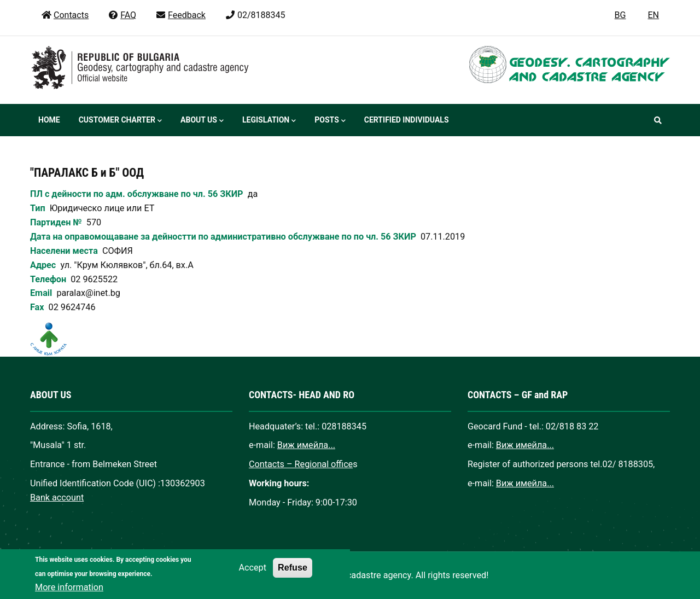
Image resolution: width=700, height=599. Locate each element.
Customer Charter (120, 121)
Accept (253, 578)
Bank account (57, 498)
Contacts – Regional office (301, 464)
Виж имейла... (306, 445)
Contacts (65, 15)
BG (620, 15)
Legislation (269, 121)
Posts (330, 121)
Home (49, 120)
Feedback (180, 15)
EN (653, 15)
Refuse (293, 578)
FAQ (122, 15)
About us (202, 121)
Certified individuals (407, 120)
